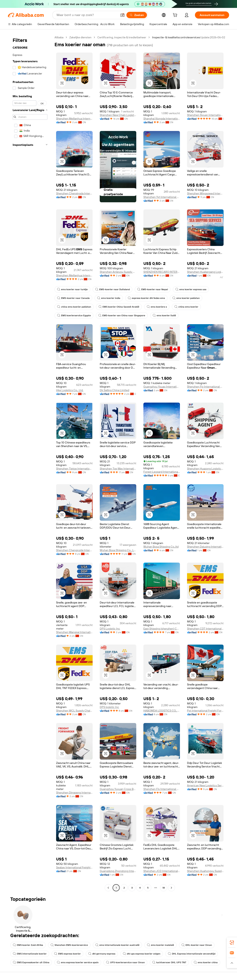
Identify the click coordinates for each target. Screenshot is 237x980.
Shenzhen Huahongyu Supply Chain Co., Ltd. (205, 871)
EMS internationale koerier (30, 954)
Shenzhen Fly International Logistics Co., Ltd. (205, 387)
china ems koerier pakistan (74, 307)
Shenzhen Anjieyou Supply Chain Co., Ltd (118, 272)
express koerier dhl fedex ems (146, 298)
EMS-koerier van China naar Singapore (122, 315)
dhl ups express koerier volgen (142, 954)
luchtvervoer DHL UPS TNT (169, 962)
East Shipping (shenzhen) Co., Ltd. (162, 629)
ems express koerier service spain (78, 962)
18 (164, 888)
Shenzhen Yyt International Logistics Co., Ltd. (162, 197)
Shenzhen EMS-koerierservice (69, 945)
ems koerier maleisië (160, 945)
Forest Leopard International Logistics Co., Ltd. (162, 472)
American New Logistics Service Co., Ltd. (205, 785)
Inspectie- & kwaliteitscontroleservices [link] (176, 37)
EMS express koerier (67, 954)
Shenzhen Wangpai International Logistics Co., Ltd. (74, 632)
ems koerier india (109, 298)
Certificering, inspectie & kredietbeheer (122, 37)
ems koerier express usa (191, 289)
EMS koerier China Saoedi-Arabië (119, 307)
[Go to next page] (171, 888)
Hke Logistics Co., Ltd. (70, 390)
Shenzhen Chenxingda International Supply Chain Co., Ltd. (74, 193)
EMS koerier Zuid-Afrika (28, 945)
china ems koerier (186, 307)
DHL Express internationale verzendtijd (192, 954)
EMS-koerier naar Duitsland (112, 289)
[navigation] (30, 463)
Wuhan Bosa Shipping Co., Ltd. (118, 550)
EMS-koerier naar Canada (73, 298)
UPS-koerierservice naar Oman (125, 962)
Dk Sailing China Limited (114, 390)
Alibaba (59, 37)
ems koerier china (206, 962)
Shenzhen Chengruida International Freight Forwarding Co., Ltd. (74, 550)
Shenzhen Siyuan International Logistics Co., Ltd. (205, 115)
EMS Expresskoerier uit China (31, 962)
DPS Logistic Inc (110, 629)
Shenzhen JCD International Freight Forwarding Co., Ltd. (162, 871)
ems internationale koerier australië (117, 945)
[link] (232, 942)
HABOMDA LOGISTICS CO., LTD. (162, 711)
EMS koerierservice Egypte (74, 315)
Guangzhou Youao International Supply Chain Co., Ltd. (162, 387)
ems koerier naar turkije (72, 289)
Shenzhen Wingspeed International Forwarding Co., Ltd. (205, 193)
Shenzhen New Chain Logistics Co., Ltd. (118, 115)
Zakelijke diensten (80, 37)
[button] (122, 15)
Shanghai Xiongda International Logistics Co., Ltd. (162, 119)
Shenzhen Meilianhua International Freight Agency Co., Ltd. (74, 119)
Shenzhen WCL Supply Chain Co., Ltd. (74, 711)
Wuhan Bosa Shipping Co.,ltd (161, 547)
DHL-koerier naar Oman (197, 945)
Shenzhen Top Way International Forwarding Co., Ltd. (118, 469)
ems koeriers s (157, 307)
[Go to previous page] (108, 888)
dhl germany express (102, 954)
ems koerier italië (164, 315)
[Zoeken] (137, 15)
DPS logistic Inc (109, 707)
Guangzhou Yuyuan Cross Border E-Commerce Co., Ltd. (118, 789)
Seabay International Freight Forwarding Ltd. (74, 867)
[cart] (176, 16)
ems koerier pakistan (186, 298)
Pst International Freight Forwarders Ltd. (205, 711)
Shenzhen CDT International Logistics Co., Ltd (205, 629)
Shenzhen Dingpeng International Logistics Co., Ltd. (74, 793)
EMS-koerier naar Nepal (153, 289)
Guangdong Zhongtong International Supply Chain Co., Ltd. (118, 871)
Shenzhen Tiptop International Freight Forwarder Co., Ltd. (74, 469)
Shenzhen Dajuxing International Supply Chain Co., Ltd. (205, 547)
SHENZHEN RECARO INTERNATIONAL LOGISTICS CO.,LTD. (162, 272)
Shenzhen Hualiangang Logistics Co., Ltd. (205, 272)
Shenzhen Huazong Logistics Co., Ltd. (205, 469)
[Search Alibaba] (87, 15)
